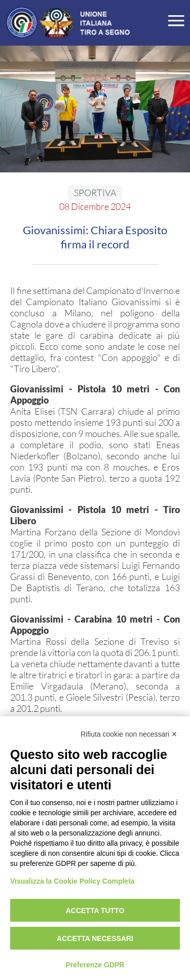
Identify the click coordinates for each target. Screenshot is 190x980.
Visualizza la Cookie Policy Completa (72, 881)
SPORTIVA (95, 193)
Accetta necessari (95, 938)
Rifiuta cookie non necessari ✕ (129, 734)
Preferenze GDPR (95, 965)
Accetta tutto (95, 911)
